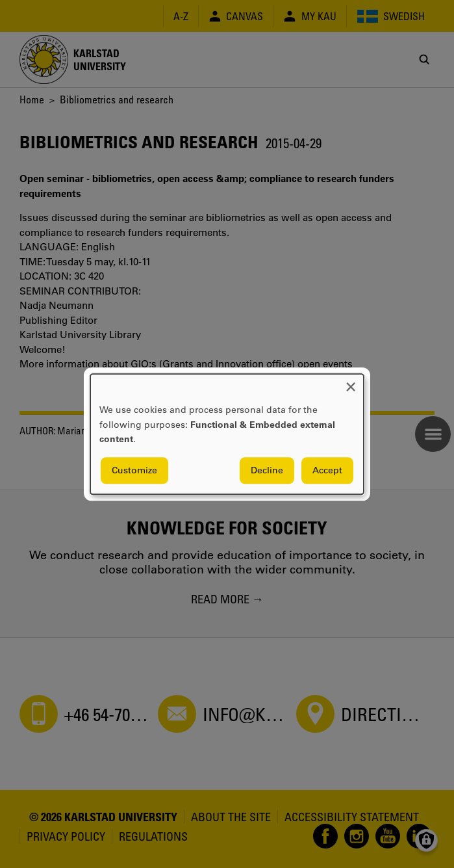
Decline (267, 470)
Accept (327, 470)
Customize (134, 470)
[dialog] (227, 434)
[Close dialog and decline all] (351, 382)
